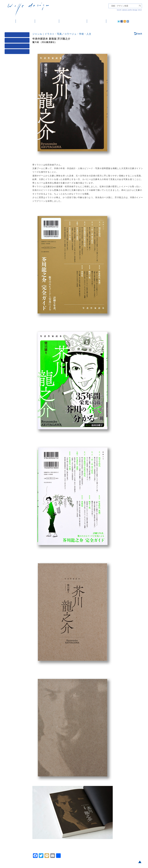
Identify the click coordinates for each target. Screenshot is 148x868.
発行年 (18, 52)
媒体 (18, 35)
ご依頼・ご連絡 (97, 21)
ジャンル (18, 41)
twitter (109, 21)
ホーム (10, 21)
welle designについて (73, 21)
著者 (18, 47)
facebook (114, 21)
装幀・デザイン (25, 21)
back (138, 34)
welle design (28, 10)
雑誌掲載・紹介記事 (47, 21)
